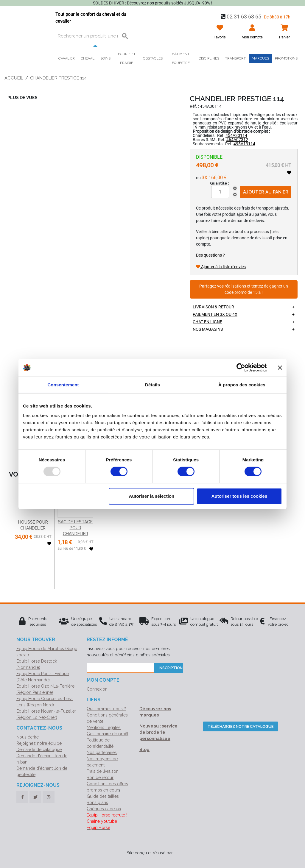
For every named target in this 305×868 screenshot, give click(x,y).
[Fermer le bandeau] (280, 368)
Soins (105, 58)
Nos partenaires (102, 753)
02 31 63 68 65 (244, 17)
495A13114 (244, 144)
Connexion (97, 689)
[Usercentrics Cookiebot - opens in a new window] (241, 368)
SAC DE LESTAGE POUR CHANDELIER (75, 528)
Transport (235, 58)
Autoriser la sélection (152, 496)
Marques (260, 58)
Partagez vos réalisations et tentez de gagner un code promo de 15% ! (244, 289)
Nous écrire (28, 737)
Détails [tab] (152, 385)
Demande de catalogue (39, 750)
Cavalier (67, 58)
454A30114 (236, 135)
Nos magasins (208, 329)
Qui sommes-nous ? (106, 709)
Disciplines (209, 58)
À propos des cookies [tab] (242, 385)
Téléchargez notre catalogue (241, 726)
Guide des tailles (103, 796)
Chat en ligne (207, 322)
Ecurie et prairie (127, 58)
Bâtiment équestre (181, 58)
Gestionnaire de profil (108, 734)
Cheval (88, 58)
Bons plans (97, 803)
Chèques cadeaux (104, 809)
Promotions (286, 58)
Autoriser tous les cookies (239, 496)
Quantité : (220, 183)
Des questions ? (210, 255)
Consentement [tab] (63, 385)
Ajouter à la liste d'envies (221, 267)
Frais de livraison (103, 771)
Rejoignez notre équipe (39, 743)
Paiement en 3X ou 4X (215, 314)
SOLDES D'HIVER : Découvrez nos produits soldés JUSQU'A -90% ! (152, 3)
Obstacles (153, 58)
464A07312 (237, 140)
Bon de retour (100, 778)
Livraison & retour (213, 307)
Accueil (14, 78)
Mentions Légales (104, 728)
